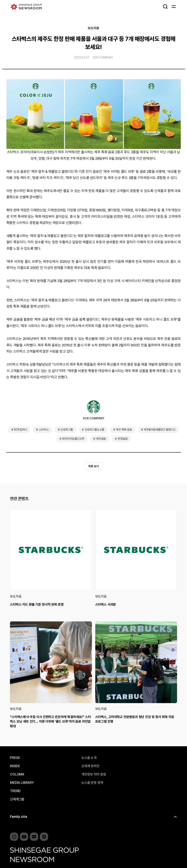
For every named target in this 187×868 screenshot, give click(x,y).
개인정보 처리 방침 (94, 774)
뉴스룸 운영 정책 (92, 783)
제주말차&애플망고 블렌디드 (160, 430)
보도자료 (93, 28)
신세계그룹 (67, 430)
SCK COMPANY (103, 57)
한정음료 (123, 439)
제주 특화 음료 (124, 430)
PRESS (15, 758)
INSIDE (15, 766)
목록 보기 (93, 466)
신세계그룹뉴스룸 (95, 430)
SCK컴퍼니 (20, 430)
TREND (15, 791)
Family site (19, 817)
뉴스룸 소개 (89, 758)
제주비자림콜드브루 (73, 439)
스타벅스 (44, 430)
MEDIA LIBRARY (22, 783)
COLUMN (17, 774)
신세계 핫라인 (90, 766)
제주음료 (101, 439)
